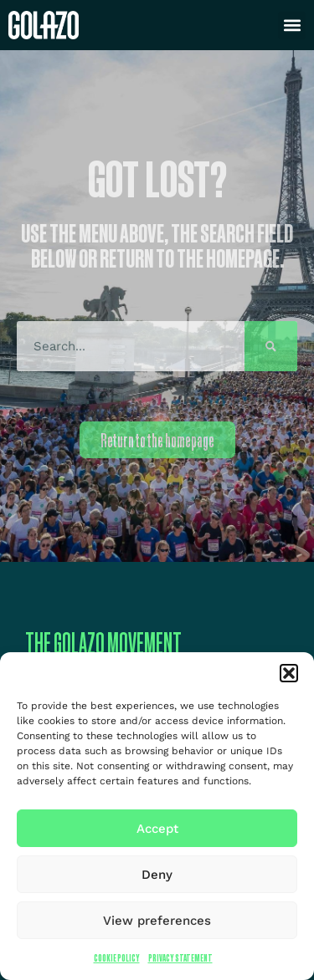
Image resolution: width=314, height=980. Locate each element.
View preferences (157, 921)
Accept (157, 829)
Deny (157, 875)
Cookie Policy (117, 958)
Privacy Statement (180, 958)
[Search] (271, 346)
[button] (289, 673)
